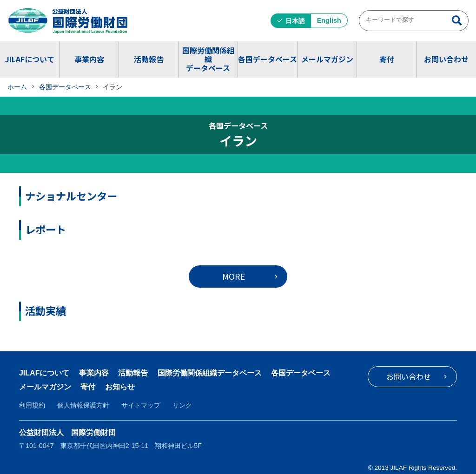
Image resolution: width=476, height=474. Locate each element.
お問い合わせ (446, 59)
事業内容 (89, 59)
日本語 (295, 21)
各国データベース (268, 59)
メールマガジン (327, 59)
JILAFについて (30, 59)
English (329, 20)
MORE (234, 276)
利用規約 (32, 405)
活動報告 (149, 59)
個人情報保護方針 (83, 405)
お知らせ (120, 387)
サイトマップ (141, 405)
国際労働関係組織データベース (208, 59)
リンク (182, 405)
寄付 (387, 59)
